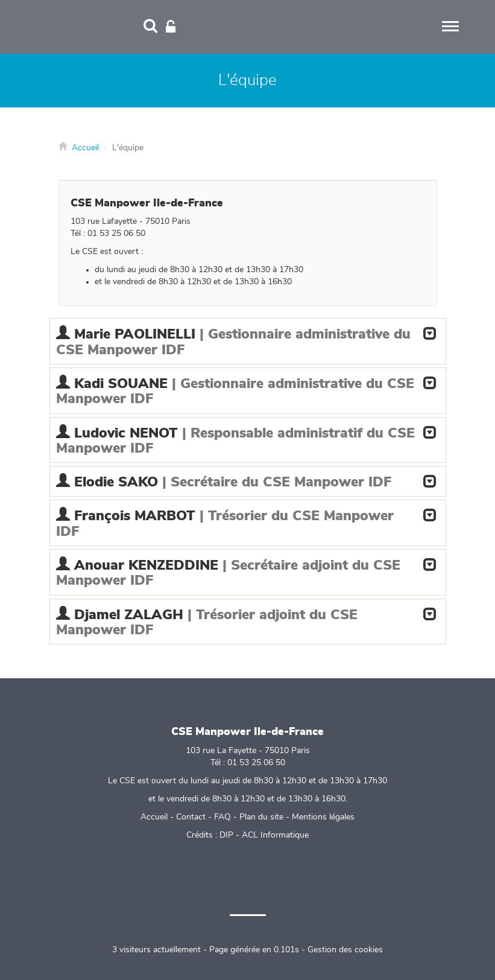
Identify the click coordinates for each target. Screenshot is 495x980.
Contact (191, 817)
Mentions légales (323, 817)
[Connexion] (171, 27)
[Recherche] (150, 27)
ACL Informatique (275, 835)
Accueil (85, 148)
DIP (226, 835)
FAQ (222, 817)
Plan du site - (266, 817)
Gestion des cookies (345, 950)
